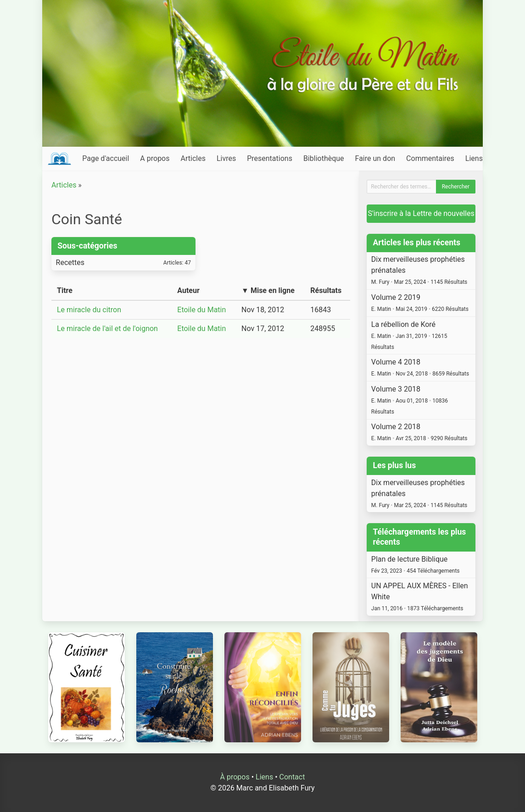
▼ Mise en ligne (268, 290)
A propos (155, 158)
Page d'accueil (106, 158)
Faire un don (375, 158)
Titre (65, 290)
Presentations (270, 158)
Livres (226, 158)
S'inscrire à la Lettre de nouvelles (421, 213)
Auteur (188, 290)
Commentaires (430, 158)
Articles (193, 158)
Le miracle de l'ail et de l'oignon (107, 329)
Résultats (326, 290)
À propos (235, 777)
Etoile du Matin (201, 310)
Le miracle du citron (89, 310)
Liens (474, 158)
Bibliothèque (324, 158)
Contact (292, 777)
